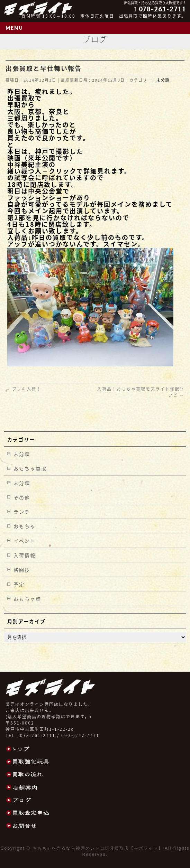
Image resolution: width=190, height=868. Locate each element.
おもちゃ (25, 526)
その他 (22, 497)
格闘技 (22, 570)
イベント (25, 541)
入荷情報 (25, 555)
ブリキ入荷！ (23, 389)
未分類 (163, 80)
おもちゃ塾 (27, 599)
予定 (19, 584)
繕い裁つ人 (25, 171)
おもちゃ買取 (30, 468)
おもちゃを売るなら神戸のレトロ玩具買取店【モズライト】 (98, 848)
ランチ (22, 512)
